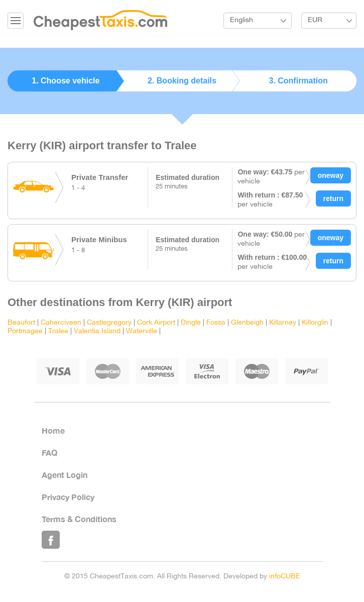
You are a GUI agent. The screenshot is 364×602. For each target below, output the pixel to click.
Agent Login (65, 475)
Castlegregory (109, 323)
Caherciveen (61, 323)
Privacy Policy (68, 497)
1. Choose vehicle (66, 81)
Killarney (283, 323)
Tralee (58, 331)
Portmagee (25, 331)
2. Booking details (182, 81)
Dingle (191, 323)
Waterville (142, 331)
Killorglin (315, 323)
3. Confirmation (298, 81)
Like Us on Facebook (51, 540)
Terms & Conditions (79, 519)
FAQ (49, 453)
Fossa (216, 323)
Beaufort (21, 323)
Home (53, 430)
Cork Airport (156, 323)
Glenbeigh (247, 323)
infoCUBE (285, 577)
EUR (315, 20)
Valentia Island (97, 331)
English (241, 20)
